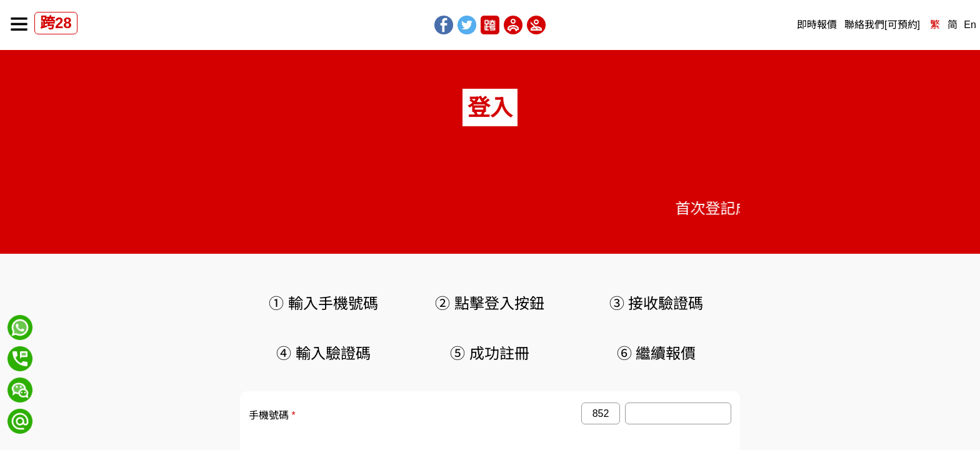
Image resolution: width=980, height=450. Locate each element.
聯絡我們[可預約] (882, 25)
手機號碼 (269, 415)
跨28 (56, 23)
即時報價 (817, 25)
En (970, 25)
